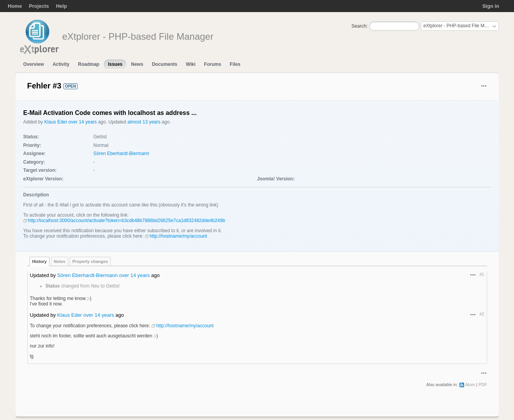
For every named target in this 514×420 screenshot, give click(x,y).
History (40, 261)
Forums (213, 64)
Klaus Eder (56, 122)
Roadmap (89, 64)
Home (15, 6)
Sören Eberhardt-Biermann (121, 154)
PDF (483, 385)
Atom (470, 385)
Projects (39, 6)
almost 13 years (144, 122)
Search (359, 26)
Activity (61, 64)
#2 (482, 314)
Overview (34, 64)
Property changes (90, 261)
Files (235, 64)
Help (61, 6)
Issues (115, 64)
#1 (482, 274)
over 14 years (83, 122)
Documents (165, 64)
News (137, 64)
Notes (60, 261)
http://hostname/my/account (178, 236)
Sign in (491, 6)
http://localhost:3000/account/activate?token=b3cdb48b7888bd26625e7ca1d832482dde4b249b (127, 221)
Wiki (191, 64)
